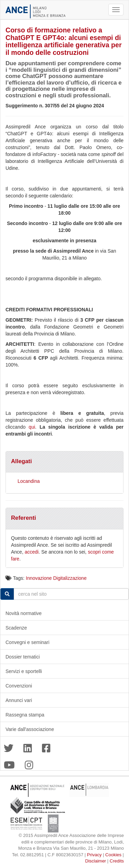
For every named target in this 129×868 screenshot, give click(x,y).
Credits (117, 861)
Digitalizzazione (70, 578)
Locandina (29, 481)
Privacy (94, 855)
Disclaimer (96, 861)
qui (32, 427)
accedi (32, 552)
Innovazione (39, 578)
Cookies (113, 855)
